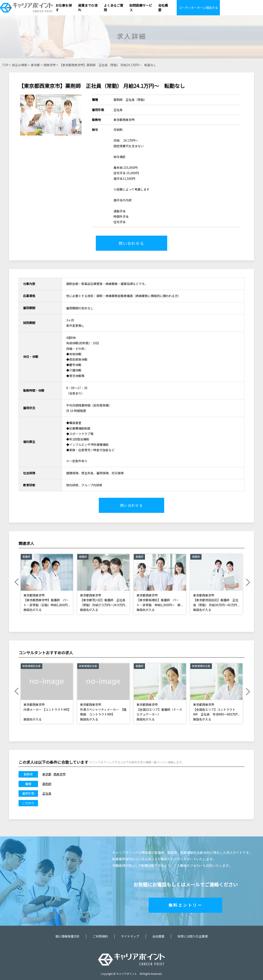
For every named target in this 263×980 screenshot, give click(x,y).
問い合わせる (131, 243)
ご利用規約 (100, 936)
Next (248, 582)
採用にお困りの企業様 (193, 936)
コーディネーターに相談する (198, 8)
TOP (5, 65)
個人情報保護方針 (68, 936)
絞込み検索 (20, 65)
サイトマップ (130, 936)
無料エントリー (186, 905)
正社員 (47, 793)
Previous (16, 582)
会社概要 (158, 936)
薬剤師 (47, 784)
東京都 (35, 65)
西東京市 (50, 65)
